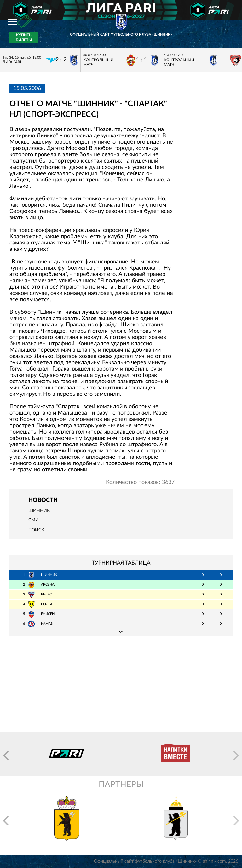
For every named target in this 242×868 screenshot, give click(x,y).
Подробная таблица (121, 631)
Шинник (39, 511)
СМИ (34, 520)
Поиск (36, 530)
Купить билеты (24, 37)
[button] (6, 756)
